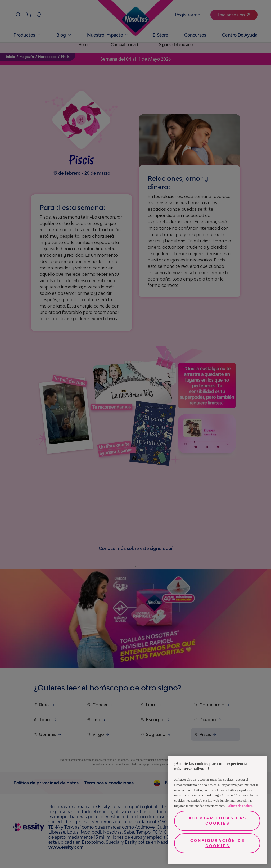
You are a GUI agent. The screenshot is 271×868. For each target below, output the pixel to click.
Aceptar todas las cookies (218, 821)
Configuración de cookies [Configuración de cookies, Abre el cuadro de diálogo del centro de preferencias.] (218, 843)
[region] (217, 810)
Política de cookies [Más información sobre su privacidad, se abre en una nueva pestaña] (240, 806)
